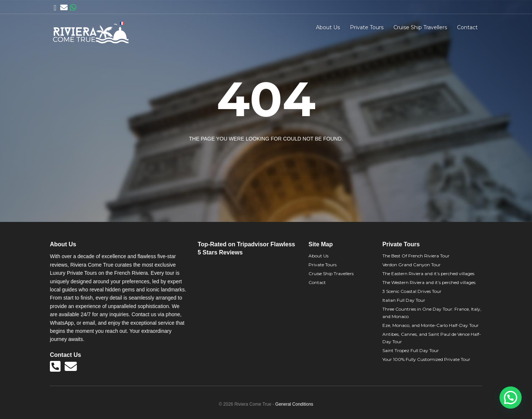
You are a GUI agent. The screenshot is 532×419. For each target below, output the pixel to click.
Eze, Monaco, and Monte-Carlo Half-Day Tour (431, 325)
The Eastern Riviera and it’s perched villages (428, 273)
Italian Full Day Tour (404, 300)
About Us (328, 27)
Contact (467, 27)
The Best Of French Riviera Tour (416, 256)
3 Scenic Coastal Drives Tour (412, 291)
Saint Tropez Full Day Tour (411, 350)
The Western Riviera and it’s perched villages (429, 282)
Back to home (237, 157)
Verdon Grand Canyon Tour (412, 265)
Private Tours (367, 27)
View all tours (294, 157)
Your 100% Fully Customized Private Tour (426, 359)
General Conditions (294, 404)
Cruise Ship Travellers (420, 27)
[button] (511, 398)
